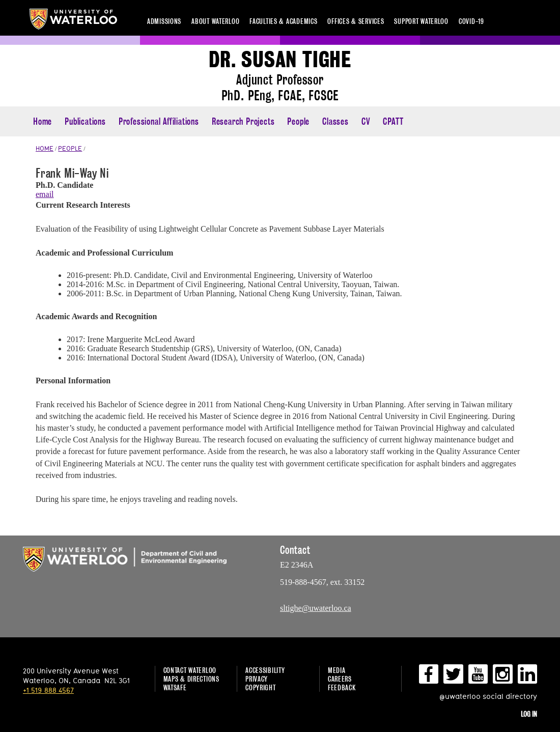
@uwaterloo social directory (488, 696)
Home (43, 121)
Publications (85, 121)
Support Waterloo (421, 21)
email (45, 194)
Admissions (164, 21)
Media (337, 670)
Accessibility (265, 670)
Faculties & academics (283, 21)
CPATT (393, 121)
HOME (45, 148)
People (298, 121)
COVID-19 (471, 21)
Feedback (342, 687)
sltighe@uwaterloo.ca (316, 608)
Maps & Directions (191, 679)
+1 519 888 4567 (48, 690)
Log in (529, 714)
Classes (335, 121)
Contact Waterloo (190, 670)
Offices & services (356, 21)
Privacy (257, 679)
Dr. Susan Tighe (280, 60)
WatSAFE (175, 687)
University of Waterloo (73, 19)
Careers (340, 679)
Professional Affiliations (159, 121)
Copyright (260, 687)
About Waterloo (215, 21)
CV (366, 121)
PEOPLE (70, 148)
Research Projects (243, 121)
